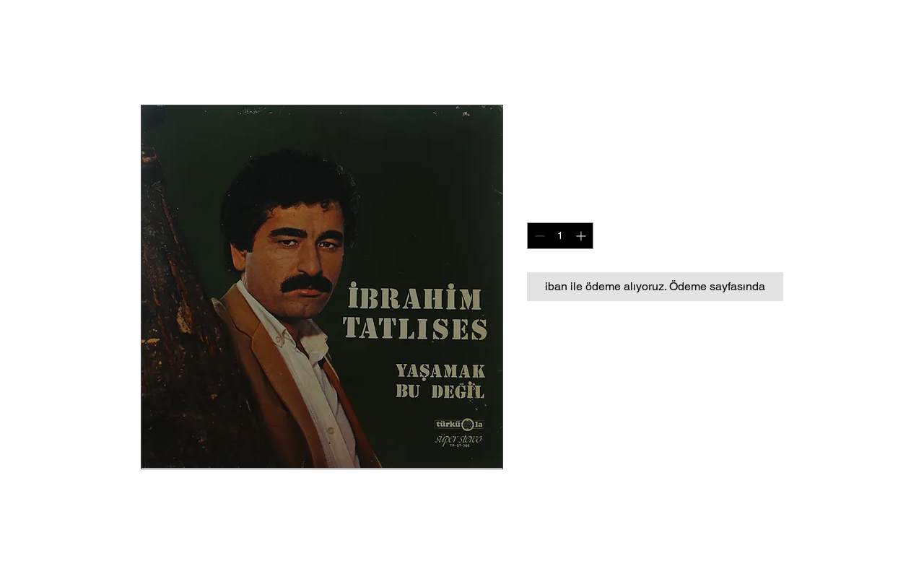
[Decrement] (538, 236)
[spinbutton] (560, 236)
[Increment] (582, 236)
